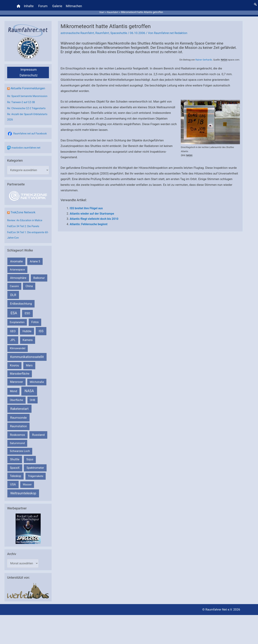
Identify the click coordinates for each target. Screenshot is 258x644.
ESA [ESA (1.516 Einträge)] (14, 316)
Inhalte (29, 4)
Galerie (58, 4)
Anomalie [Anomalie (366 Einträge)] (16, 264)
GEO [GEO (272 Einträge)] (13, 334)
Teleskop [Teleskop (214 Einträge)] (15, 479)
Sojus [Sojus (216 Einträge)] (30, 462)
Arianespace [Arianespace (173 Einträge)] (17, 272)
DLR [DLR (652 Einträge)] (13, 297)
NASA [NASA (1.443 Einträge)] (29, 394)
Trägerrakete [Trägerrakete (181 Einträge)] (36, 479)
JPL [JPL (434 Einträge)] (13, 342)
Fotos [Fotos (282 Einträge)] (35, 325)
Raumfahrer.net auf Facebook (31, 136)
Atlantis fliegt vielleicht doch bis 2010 (94, 216)
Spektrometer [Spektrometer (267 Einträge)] (35, 470)
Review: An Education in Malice (26, 223)
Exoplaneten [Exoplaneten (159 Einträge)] (17, 325)
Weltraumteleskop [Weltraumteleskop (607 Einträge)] (23, 496)
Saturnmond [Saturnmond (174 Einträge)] (17, 446)
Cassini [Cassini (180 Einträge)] (14, 289)
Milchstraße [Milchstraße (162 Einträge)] (37, 384)
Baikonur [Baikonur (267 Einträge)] (39, 280)
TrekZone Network (24, 215)
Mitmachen (74, 4)
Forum (43, 4)
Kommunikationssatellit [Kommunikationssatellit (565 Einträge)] (27, 359)
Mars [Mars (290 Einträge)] (29, 368)
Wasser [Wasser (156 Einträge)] (27, 487)
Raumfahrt (104, 30)
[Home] (19, 4)
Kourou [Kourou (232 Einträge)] (14, 368)
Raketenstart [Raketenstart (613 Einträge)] (19, 411)
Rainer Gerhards (204, 56)
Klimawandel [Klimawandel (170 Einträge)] (18, 351)
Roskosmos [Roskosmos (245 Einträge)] (17, 438)
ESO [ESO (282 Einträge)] (27, 316)
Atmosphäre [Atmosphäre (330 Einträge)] (18, 280)
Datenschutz (28, 72)
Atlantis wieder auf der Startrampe (92, 210)
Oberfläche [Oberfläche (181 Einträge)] (16, 403)
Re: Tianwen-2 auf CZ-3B (22, 104)
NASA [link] (224, 56)
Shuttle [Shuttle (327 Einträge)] (15, 462)
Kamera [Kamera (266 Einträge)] (28, 342)
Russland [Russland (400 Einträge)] (38, 437)
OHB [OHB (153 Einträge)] (32, 403)
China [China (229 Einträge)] (29, 289)
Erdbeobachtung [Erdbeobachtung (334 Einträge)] (21, 306)
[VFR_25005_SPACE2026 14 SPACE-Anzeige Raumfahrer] (28, 531)
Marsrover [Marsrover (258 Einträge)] (17, 384)
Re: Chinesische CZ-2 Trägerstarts (27, 110)
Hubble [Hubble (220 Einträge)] (27, 334)
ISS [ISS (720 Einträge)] (41, 334)
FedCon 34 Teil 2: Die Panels (24, 229)
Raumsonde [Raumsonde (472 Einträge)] (19, 420)
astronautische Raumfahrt (78, 30)
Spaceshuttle (122, 30)
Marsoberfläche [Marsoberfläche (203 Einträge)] (20, 376)
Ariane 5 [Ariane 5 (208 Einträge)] (35, 264)
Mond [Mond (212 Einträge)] (13, 394)
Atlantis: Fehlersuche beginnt (89, 221)
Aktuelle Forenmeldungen (29, 85)
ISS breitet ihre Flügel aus (86, 205)
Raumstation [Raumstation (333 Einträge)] (18, 429)
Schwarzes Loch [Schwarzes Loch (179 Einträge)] (20, 454)
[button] (255, 3)
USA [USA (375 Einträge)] (13, 487)
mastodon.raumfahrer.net (27, 150)
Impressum (29, 66)
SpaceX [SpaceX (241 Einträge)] (15, 470)
